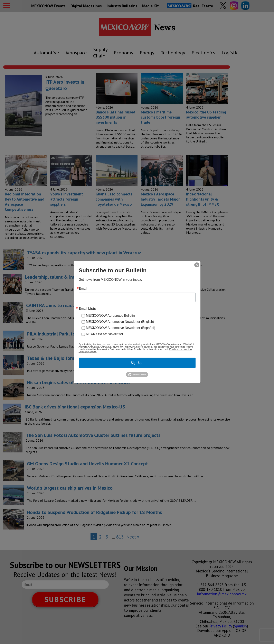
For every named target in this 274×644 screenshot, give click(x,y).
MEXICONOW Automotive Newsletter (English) (120, 322)
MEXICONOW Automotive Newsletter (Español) (121, 328)
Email (83, 289)
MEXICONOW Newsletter (105, 334)
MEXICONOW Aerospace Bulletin (110, 316)
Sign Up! (137, 363)
